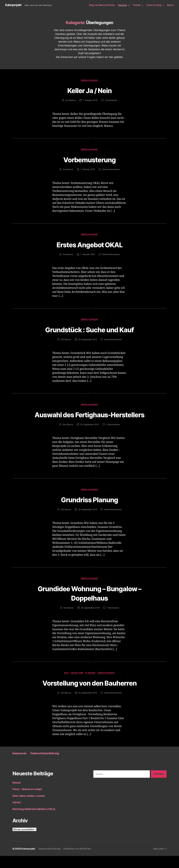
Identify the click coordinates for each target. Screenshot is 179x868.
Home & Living (154, 5)
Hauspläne (77, 685)
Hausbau (122, 5)
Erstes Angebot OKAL (89, 245)
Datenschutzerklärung (48, 765)
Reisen (170, 5)
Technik (137, 5)
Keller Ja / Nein (89, 91)
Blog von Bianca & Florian (102, 5)
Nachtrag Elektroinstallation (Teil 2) (35, 821)
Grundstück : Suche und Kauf (89, 331)
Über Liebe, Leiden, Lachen (30, 808)
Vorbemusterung (89, 160)
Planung (91, 685)
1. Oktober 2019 (90, 101)
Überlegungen (90, 81)
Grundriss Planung (90, 511)
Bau (66, 685)
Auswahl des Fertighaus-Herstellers (90, 421)
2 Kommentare (114, 435)
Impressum (20, 765)
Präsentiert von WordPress (78, 861)
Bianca (72, 101)
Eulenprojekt (14, 5)
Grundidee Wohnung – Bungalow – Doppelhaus (90, 605)
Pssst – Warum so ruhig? (28, 801)
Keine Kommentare (111, 170)
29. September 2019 (87, 341)
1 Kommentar (111, 101)
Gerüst (17, 814)
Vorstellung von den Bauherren (89, 694)
